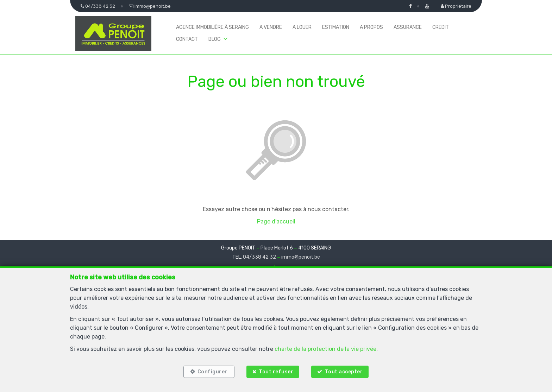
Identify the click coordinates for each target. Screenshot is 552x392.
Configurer (212, 372)
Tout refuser (276, 372)
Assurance (408, 27)
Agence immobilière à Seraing (212, 27)
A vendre (271, 27)
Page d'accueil (276, 222)
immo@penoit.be (301, 257)
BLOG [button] (215, 39)
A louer (302, 27)
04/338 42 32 (259, 257)
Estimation (336, 27)
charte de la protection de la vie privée (325, 349)
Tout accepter (344, 372)
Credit (441, 27)
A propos (371, 27)
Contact (187, 39)
